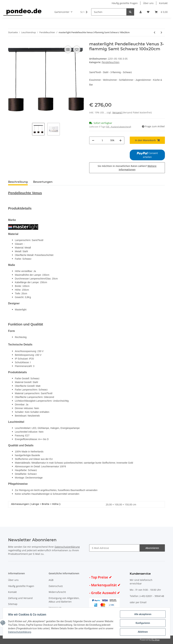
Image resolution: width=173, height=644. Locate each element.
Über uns (148, 3)
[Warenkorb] (161, 12)
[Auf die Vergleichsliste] (68, 49)
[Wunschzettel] (148, 12)
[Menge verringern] (93, 140)
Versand (117, 112)
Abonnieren (152, 548)
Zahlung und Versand (20, 598)
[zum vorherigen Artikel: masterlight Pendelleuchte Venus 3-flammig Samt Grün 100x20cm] (155, 32)
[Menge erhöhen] (120, 140)
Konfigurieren (143, 623)
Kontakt (163, 3)
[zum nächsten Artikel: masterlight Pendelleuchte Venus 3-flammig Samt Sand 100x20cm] (161, 32)
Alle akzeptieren (143, 614)
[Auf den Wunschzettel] (77, 49)
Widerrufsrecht (57, 592)
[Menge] (102, 140)
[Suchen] (109, 12)
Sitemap (13, 604)
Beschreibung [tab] (18, 182)
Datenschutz (56, 586)
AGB (51, 580)
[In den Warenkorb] (147, 140)
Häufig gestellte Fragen (125, 3)
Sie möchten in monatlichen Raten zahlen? (127, 168)
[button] (141, 12)
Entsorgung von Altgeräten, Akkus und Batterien (64, 600)
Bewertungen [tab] (43, 182)
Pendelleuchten (111, 62)
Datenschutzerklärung (67, 547)
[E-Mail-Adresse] (114, 548)
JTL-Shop (155, 640)
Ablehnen (143, 632)
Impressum (55, 608)
